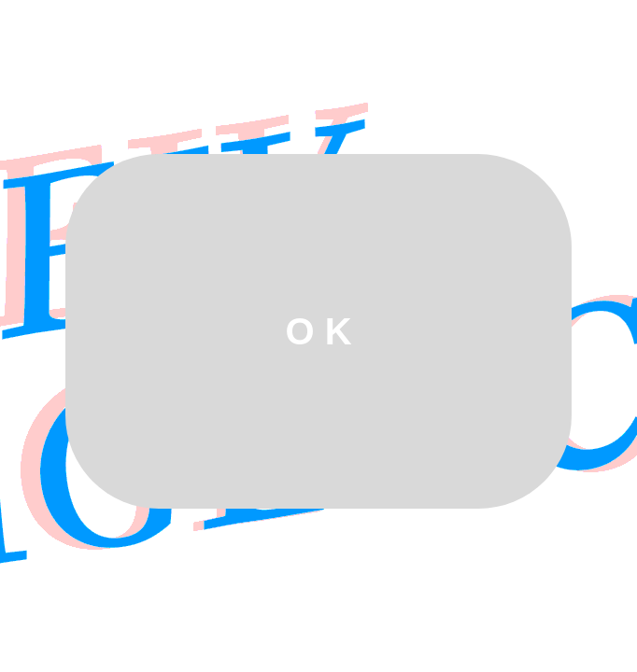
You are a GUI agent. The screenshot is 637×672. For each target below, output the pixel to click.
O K (318, 331)
